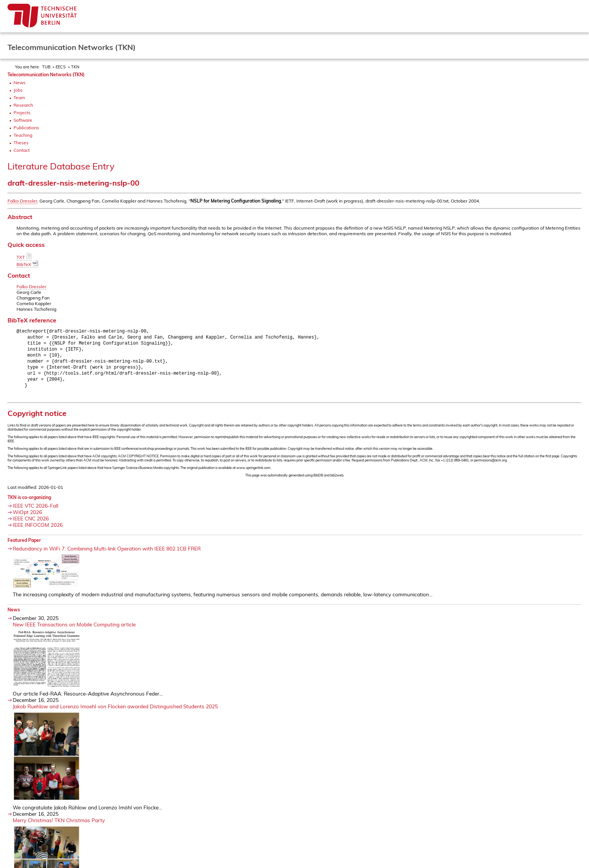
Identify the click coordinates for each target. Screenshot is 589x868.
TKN (75, 67)
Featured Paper (24, 545)
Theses (21, 143)
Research (23, 105)
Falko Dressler (22, 201)
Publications (26, 128)
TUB (46, 67)
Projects (22, 113)
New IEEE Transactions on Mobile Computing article (74, 629)
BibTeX (27, 264)
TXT (24, 257)
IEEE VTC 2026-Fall (35, 510)
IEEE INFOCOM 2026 (38, 529)
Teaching (23, 135)
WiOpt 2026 (27, 516)
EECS (61, 67)
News (20, 82)
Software (23, 120)
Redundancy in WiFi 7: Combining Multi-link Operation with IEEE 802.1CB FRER (107, 553)
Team (19, 98)
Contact (22, 150)
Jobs (18, 90)
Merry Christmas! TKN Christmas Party (59, 825)
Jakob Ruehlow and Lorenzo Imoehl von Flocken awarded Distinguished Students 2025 (115, 711)
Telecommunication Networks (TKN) (46, 75)
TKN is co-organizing (29, 502)
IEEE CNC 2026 (31, 523)
